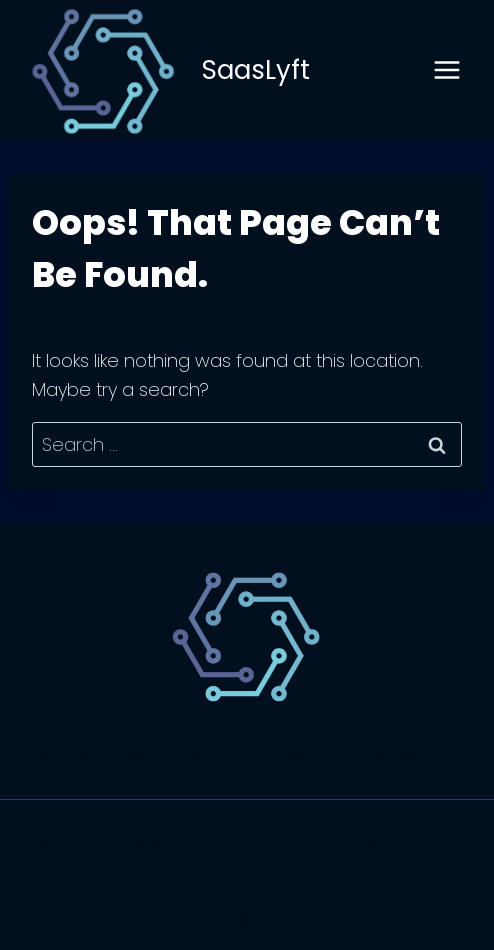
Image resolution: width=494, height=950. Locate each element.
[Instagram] (290, 922)
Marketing (406, 753)
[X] (247, 922)
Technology (172, 753)
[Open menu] (446, 70)
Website (292, 753)
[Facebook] (204, 922)
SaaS (64, 753)
